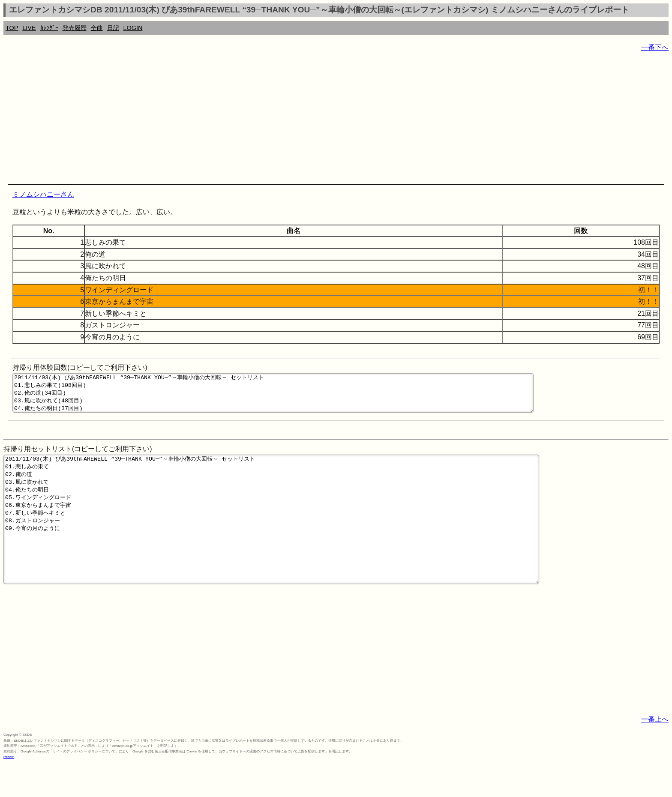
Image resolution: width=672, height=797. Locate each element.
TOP (12, 28)
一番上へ (655, 753)
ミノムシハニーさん (43, 194)
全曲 (97, 28)
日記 (113, 28)
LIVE (29, 28)
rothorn (9, 790)
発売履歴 (75, 28)
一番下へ (655, 47)
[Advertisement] (261, 120)
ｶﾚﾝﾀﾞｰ (49, 28)
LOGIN (133, 28)
